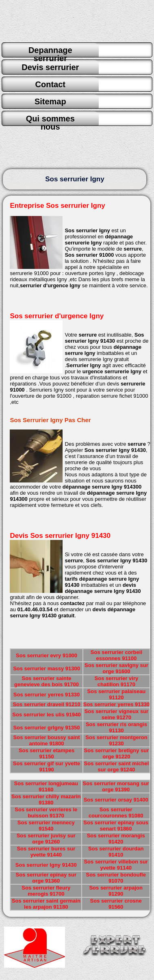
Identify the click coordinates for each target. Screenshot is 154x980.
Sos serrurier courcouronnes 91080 (116, 813)
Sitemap (50, 101)
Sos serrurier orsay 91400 (116, 800)
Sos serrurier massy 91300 (47, 668)
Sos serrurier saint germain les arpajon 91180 (46, 904)
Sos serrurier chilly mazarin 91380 (46, 799)
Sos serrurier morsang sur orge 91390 (116, 786)
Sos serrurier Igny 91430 (46, 865)
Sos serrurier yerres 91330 (47, 695)
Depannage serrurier (50, 51)
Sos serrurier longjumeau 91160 (46, 786)
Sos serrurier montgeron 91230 (116, 740)
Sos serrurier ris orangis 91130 (116, 727)
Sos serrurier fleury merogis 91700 (46, 891)
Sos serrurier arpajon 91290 (116, 891)
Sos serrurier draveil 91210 (46, 704)
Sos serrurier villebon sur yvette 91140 (116, 865)
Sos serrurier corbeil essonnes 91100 (116, 655)
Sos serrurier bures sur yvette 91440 (46, 852)
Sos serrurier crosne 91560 (116, 904)
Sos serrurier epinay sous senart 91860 (116, 826)
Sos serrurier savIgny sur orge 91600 (116, 668)
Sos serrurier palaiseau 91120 (117, 694)
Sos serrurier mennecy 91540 (46, 826)
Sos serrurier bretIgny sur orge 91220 (117, 753)
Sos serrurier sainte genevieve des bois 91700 (47, 681)
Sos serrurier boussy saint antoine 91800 (47, 740)
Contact (50, 84)
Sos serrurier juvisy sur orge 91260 (46, 839)
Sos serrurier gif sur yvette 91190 (47, 766)
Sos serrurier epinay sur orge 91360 (46, 878)
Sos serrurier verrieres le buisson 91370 (46, 813)
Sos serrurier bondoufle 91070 (116, 878)
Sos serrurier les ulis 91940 (46, 715)
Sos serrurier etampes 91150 (47, 753)
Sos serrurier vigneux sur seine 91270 (117, 714)
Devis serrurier (50, 67)
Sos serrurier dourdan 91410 (116, 852)
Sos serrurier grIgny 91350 (47, 728)
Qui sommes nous (50, 120)
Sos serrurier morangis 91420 (116, 839)
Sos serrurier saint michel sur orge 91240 (117, 766)
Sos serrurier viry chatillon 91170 (117, 681)
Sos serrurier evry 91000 (47, 655)
